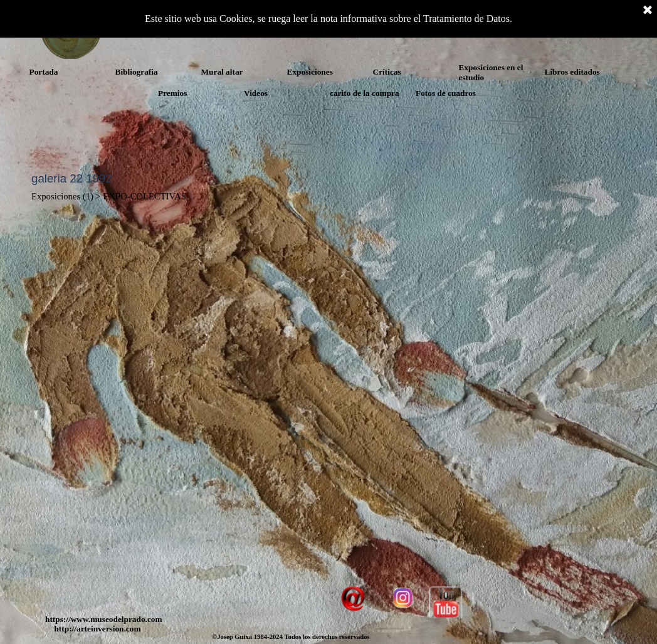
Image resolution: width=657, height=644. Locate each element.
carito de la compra (365, 93)
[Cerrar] (648, 11)
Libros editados (572, 72)
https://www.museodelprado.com (104, 619)
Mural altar (222, 72)
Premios (172, 93)
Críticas (387, 72)
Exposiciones (310, 72)
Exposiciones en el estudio (491, 72)
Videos (256, 93)
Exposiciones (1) (62, 196)
